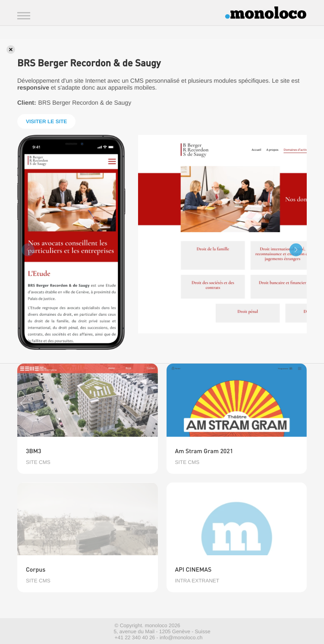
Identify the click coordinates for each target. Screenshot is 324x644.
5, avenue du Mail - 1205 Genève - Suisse (162, 632)
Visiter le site (46, 121)
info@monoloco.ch (181, 638)
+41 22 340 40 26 (135, 638)
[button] (296, 250)
